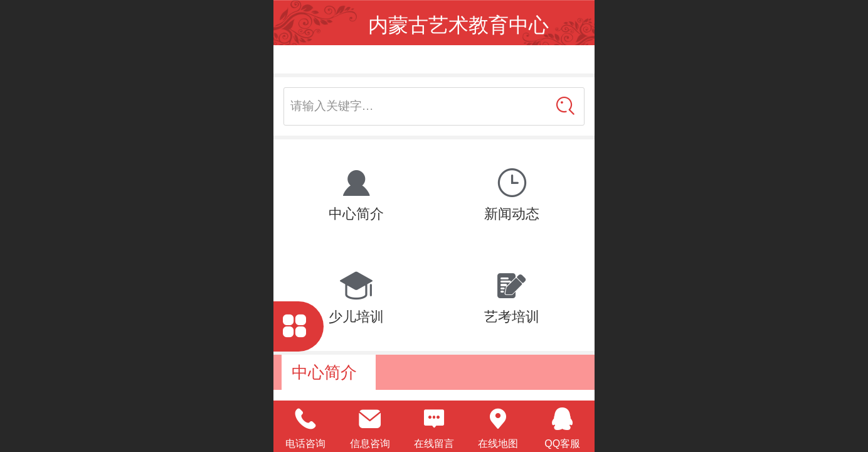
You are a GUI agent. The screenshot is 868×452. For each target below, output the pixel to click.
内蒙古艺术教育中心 (458, 25)
